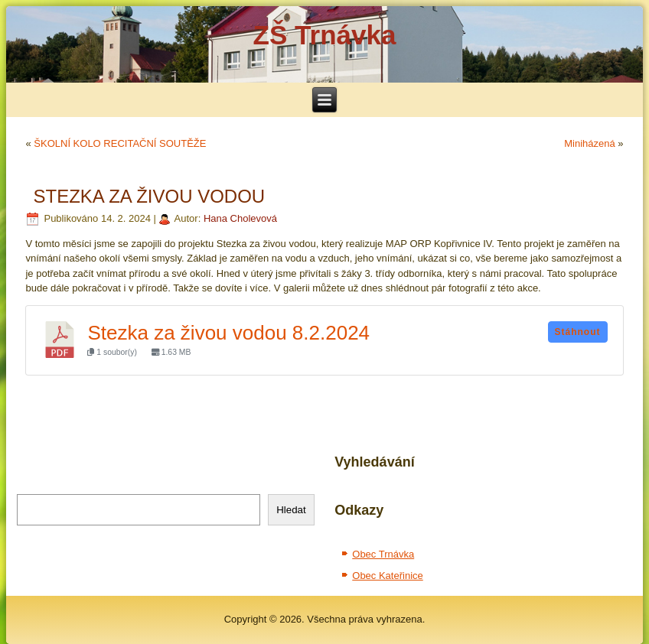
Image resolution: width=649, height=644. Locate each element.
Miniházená (590, 143)
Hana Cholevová (240, 218)
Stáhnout (578, 332)
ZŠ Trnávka (325, 35)
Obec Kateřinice (388, 576)
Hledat (291, 510)
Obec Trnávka (383, 554)
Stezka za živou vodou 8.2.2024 (228, 333)
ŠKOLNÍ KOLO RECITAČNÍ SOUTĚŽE (120, 143)
